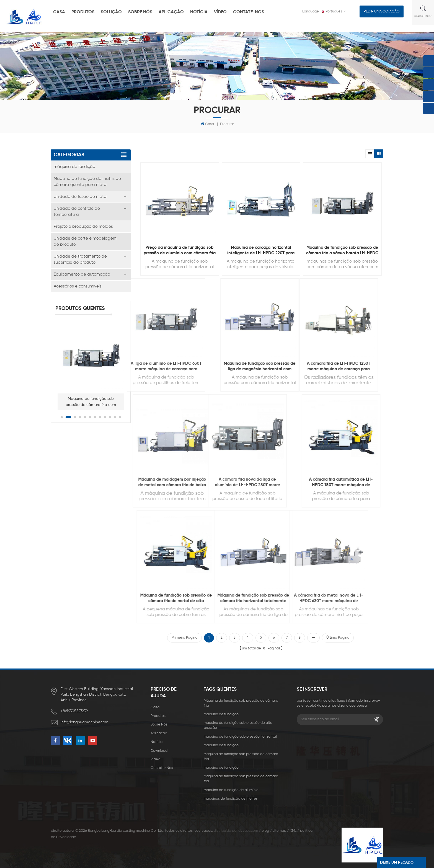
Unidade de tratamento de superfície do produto (80, 259)
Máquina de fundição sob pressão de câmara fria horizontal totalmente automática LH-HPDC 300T (184, 598)
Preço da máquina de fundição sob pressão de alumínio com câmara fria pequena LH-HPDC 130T (180, 251)
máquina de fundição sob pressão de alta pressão (238, 725)
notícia (199, 12)
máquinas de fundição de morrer (230, 799)
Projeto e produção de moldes (83, 226)
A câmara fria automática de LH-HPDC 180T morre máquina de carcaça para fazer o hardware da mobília (297, 483)
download (159, 751)
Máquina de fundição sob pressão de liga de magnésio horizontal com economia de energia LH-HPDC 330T (216, 367)
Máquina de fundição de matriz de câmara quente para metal (87, 182)
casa (59, 12)
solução (111, 12)
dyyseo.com (248, 831)
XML (293, 831)
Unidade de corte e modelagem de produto (85, 241)
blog (265, 831)
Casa (207, 124)
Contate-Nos (249, 12)
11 (115, 417)
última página (338, 638)
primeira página (184, 638)
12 (120, 417)
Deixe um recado (397, 862)
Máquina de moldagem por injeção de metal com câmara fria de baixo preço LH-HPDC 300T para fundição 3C (102, 483)
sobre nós (140, 12)
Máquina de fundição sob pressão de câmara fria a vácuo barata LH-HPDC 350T (342, 251)
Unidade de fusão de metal (81, 197)
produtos (83, 12)
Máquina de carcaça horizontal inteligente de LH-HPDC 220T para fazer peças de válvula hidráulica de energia (261, 251)
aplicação (171, 12)
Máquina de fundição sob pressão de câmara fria (241, 703)
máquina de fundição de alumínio (231, 790)
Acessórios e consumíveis (78, 286)
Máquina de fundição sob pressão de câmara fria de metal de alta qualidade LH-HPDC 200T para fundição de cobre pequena (116, 598)
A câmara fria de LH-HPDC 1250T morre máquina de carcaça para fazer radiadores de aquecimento (279, 367)
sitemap (279, 831)
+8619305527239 (74, 711)
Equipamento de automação (82, 274)
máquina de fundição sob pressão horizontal (240, 737)
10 (110, 417)
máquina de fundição (74, 167)
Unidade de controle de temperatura (77, 212)
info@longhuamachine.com (84, 722)
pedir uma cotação (382, 11)
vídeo (220, 12)
